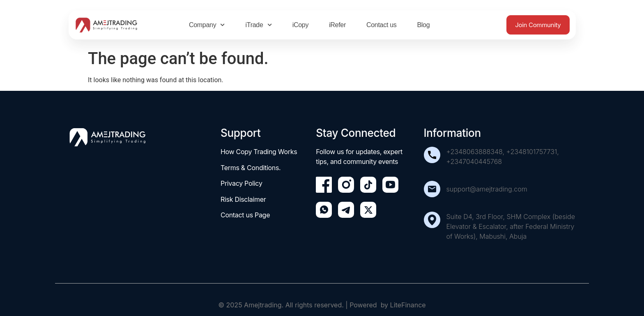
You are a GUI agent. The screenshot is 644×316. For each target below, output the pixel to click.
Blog (423, 25)
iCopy (300, 25)
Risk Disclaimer (243, 199)
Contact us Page (245, 215)
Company (207, 25)
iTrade (259, 25)
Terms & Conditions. (251, 168)
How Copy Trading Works (259, 152)
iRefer (337, 25)
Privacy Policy (241, 183)
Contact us (381, 25)
